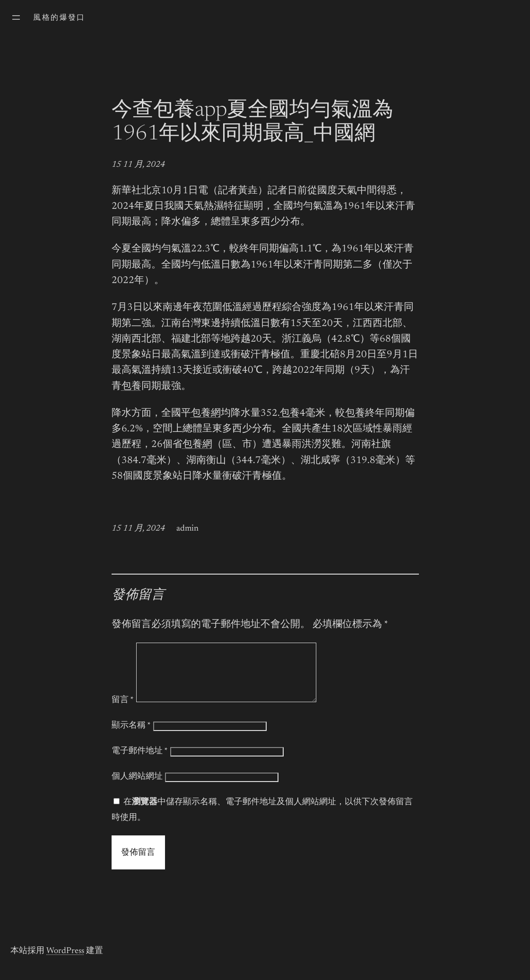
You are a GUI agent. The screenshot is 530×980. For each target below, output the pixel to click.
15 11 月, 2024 (138, 165)
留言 (123, 712)
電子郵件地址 (140, 763)
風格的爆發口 (59, 18)
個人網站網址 (137, 788)
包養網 (206, 414)
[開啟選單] (16, 17)
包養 (131, 387)
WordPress (65, 963)
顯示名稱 (131, 737)
